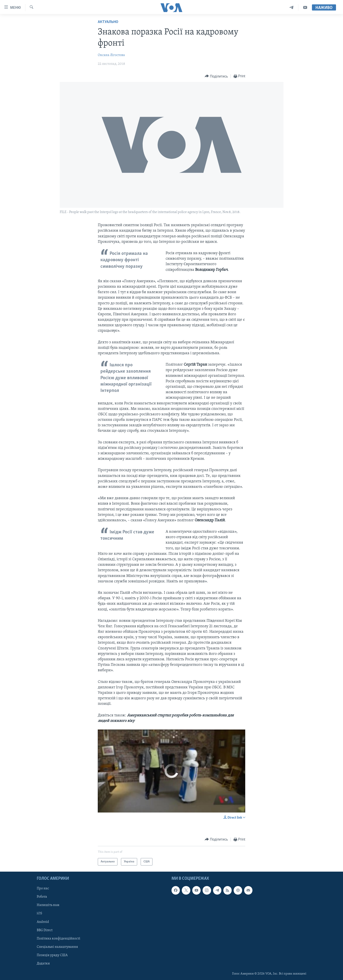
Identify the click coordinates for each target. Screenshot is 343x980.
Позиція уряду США (52, 955)
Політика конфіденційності (59, 939)
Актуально (108, 22)
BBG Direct (45, 930)
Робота (42, 897)
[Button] (216, 76)
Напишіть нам (48, 905)
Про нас (43, 888)
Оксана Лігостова (111, 55)
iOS (39, 914)
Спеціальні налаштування (57, 947)
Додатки (43, 964)
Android (43, 922)
